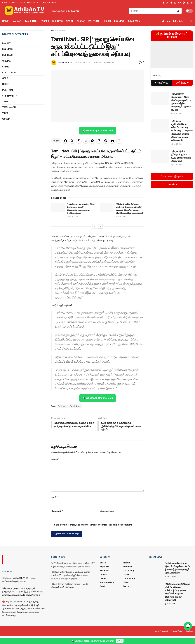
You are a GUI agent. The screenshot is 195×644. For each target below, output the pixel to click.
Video (5, 113)
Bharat (81, 21)
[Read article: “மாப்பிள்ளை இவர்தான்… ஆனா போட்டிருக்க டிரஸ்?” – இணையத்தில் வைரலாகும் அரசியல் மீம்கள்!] (58, 208)
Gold (5, 78)
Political (46, 3)
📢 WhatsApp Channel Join (98, 131)
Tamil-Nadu (14, 3)
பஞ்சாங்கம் (17, 21)
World (23, 3)
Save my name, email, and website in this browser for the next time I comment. (93, 525)
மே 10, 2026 (72, 217)
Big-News (119, 21)
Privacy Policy (177, 631)
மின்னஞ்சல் (57, 511)
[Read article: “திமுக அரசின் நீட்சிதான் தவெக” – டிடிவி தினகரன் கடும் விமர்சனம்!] (160, 156)
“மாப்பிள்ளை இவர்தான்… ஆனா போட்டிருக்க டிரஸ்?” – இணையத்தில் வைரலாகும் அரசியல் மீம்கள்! (81, 209)
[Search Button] (178, 11)
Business (31, 3)
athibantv (65, 63)
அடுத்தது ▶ (182, 83)
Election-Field (11, 72)
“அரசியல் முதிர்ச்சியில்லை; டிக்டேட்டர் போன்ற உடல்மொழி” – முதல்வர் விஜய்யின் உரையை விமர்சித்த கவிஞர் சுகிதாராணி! (130, 209)
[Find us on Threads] (171, 3)
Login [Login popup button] (166, 21)
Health (54, 3)
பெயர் (55, 498)
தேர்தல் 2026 (134, 21)
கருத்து (55, 459)
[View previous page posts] (95, 226)
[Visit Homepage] (25, 11)
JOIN (120, 641)
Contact (189, 631)
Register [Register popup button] (178, 21)
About (165, 631)
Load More (172, 184)
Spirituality (10, 96)
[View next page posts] (100, 226)
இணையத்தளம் (107, 511)
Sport (39, 3)
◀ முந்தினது (161, 83)
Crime (6, 67)
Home (5, 3)
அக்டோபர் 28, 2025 (82, 63)
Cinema (6, 61)
